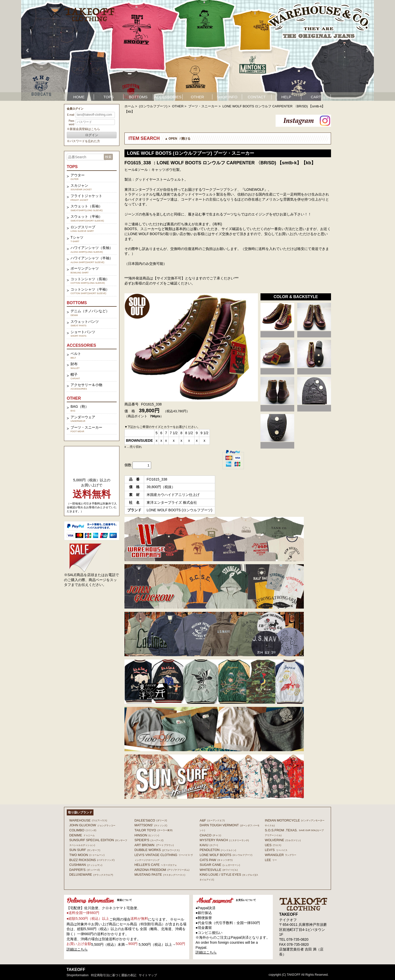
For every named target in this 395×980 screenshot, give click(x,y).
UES (273, 845)
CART (316, 97)
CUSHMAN (86, 865)
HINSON (147, 835)
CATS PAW (216, 860)
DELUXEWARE (91, 875)
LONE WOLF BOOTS (226, 855)
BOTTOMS (138, 97)
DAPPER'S (85, 870)
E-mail (71, 115)
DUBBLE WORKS (157, 850)
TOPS (109, 97)
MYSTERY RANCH (224, 840)
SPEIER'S (149, 840)
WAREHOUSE (88, 820)
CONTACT (257, 97)
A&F (212, 820)
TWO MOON (87, 855)
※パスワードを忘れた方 (83, 141)
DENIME (82, 835)
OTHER (197, 97)
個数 (128, 465)
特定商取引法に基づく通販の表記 (114, 975)
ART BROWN (154, 845)
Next (367, 50)
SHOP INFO (227, 97)
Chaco (210, 835)
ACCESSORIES (168, 97)
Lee (271, 860)
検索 (108, 157)
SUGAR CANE (220, 865)
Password (71, 123)
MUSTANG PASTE (160, 875)
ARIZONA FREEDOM (162, 870)
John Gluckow (92, 825)
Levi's (276, 850)
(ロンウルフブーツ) (153, 106)
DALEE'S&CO (151, 820)
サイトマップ (148, 975)
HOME (79, 97)
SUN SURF (85, 850)
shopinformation (77, 975)
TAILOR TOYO (154, 830)
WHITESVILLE (219, 870)
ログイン (92, 135)
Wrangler (281, 855)
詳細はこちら (77, 949)
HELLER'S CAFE (156, 865)
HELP (286, 97)
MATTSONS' (151, 825)
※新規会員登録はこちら (83, 129)
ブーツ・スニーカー (203, 106)
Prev (28, 50)
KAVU (209, 845)
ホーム (129, 106)
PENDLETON (218, 850)
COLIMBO (83, 830)
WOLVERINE (283, 840)
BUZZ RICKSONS (92, 860)
